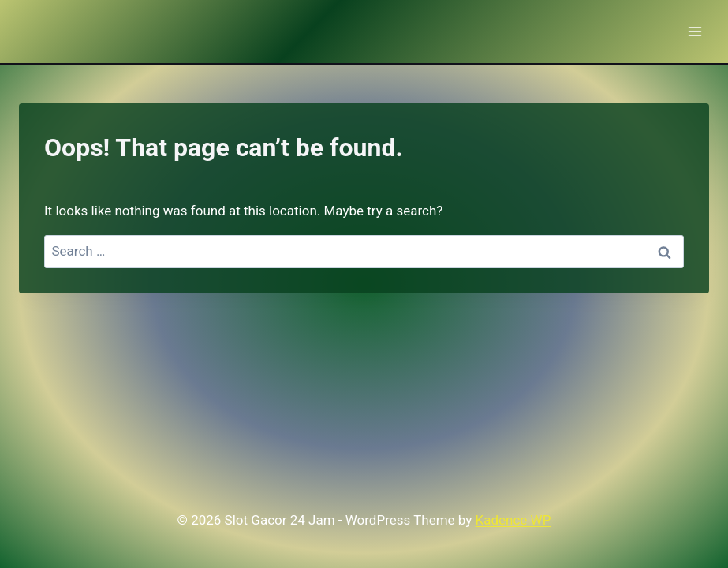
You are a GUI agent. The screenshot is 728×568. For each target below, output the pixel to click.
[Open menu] (694, 31)
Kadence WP (513, 520)
